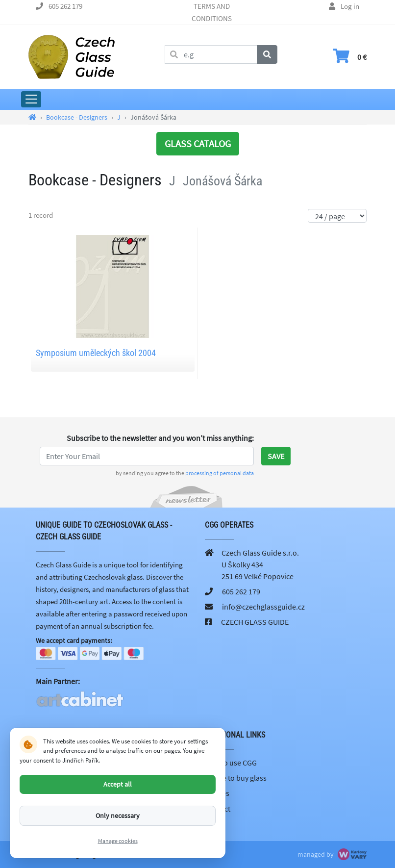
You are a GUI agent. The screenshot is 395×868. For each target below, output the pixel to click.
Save (276, 456)
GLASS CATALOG (198, 143)
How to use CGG (231, 763)
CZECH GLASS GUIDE (255, 622)
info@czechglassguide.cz (263, 607)
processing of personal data (220, 473)
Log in (350, 6)
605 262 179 (65, 6)
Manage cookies (118, 841)
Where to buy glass (236, 778)
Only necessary (118, 816)
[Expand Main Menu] (31, 99)
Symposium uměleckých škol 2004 (96, 353)
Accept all (118, 784)
